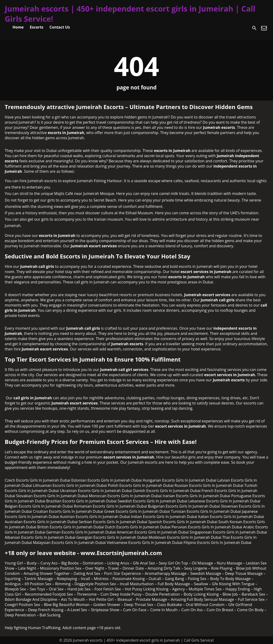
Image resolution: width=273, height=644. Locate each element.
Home (18, 27)
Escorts (36, 27)
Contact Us (60, 27)
